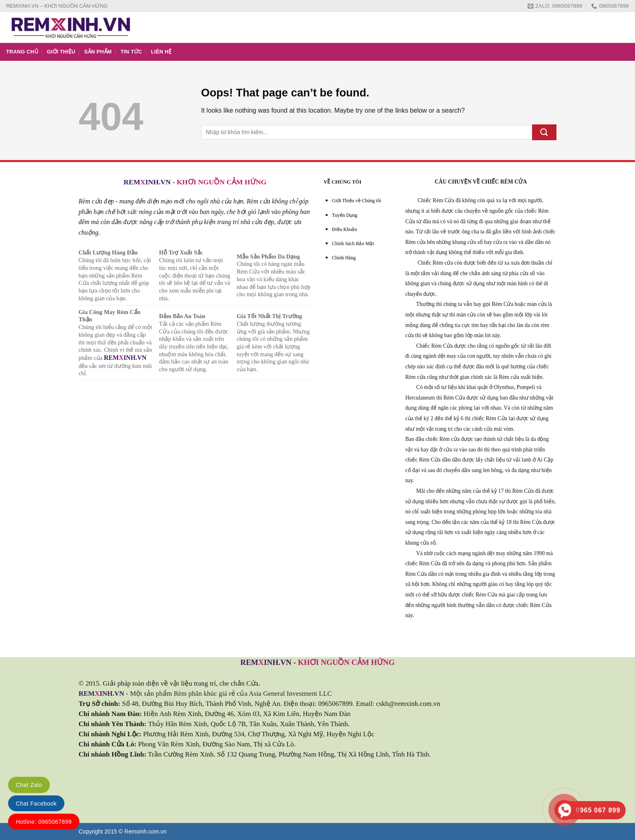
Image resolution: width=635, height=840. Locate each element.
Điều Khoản (345, 229)
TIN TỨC (131, 52)
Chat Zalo (29, 785)
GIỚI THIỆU (61, 52)
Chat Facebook (36, 804)
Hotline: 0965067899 (44, 822)
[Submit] (544, 132)
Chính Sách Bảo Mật (353, 244)
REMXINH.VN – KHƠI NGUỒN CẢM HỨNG (57, 6)
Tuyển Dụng (345, 215)
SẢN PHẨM (98, 52)
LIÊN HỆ (161, 52)
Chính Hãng (344, 258)
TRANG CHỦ (22, 52)
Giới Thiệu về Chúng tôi (357, 201)
